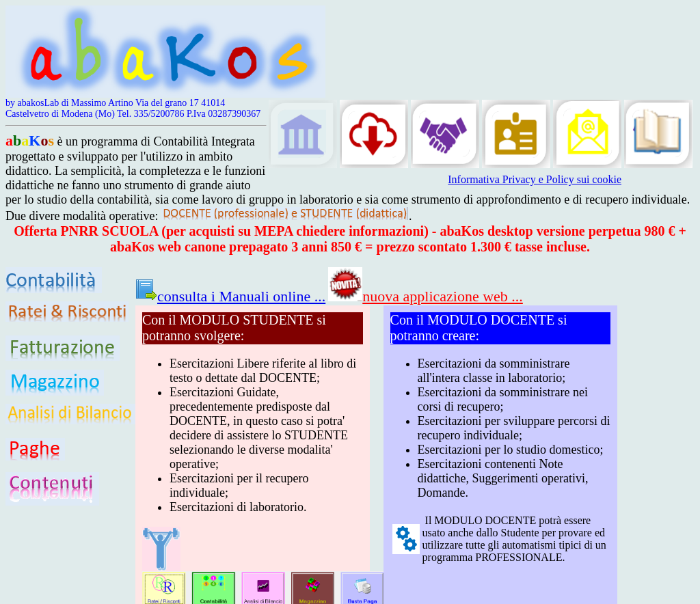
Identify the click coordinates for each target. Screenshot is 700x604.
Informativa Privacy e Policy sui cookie (535, 179)
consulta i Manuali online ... (230, 296)
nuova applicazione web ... (426, 296)
